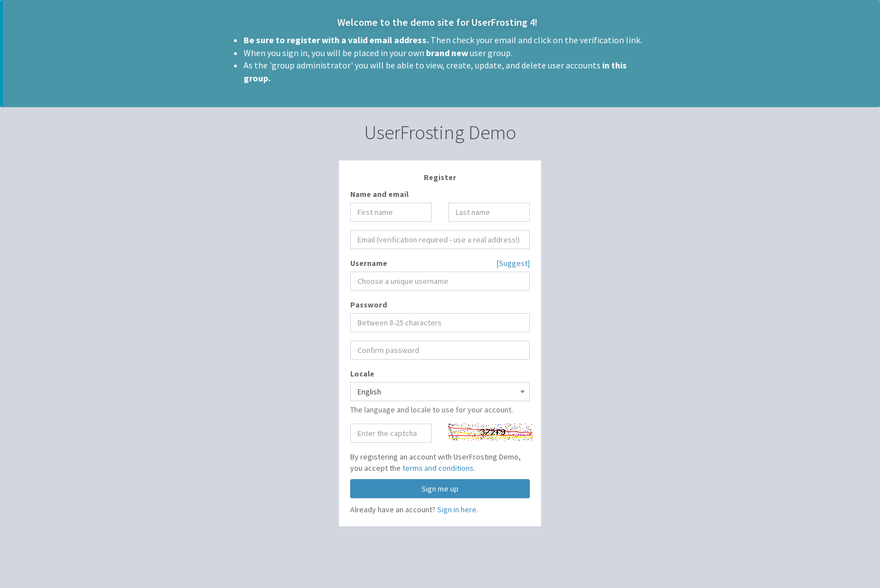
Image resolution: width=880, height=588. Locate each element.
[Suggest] (513, 263)
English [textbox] (369, 392)
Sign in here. (458, 509)
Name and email (379, 194)
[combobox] (440, 392)
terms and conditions (438, 468)
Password (369, 305)
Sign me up (440, 489)
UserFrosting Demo (440, 132)
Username (369, 263)
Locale (362, 374)
